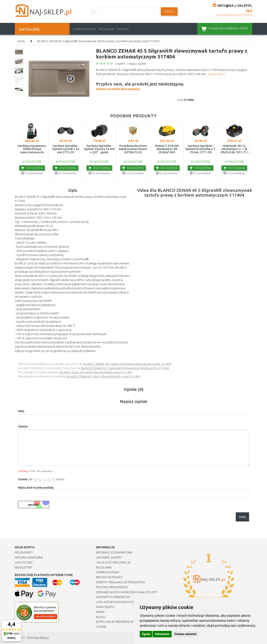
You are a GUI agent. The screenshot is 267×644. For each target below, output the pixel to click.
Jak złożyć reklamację (113, 562)
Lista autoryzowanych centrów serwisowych (130, 602)
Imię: (21, 411)
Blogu (101, 617)
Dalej (242, 517)
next (245, 149)
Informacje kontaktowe (114, 552)
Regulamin (106, 29)
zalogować (223, 15)
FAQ (249, 11)
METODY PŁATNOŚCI (109, 577)
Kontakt (123, 29)
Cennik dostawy (84, 29)
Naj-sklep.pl (41, 638)
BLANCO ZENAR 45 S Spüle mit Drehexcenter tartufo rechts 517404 (127, 364)
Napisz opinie (138, 64)
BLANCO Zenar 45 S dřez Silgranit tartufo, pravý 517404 (96, 372)
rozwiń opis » (217, 74)
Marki (100, 612)
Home (21, 41)
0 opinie (120, 64)
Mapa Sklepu (105, 607)
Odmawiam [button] (162, 634)
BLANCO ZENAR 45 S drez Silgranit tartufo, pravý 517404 (103, 376)
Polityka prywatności (112, 587)
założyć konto (242, 15)
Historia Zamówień (29, 557)
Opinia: (23, 426)
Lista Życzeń (24, 562)
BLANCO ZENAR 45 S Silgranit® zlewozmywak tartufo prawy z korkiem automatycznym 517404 (98, 41)
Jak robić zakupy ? (109, 557)
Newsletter (23, 567)
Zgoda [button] (146, 634)
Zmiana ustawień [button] (185, 634)
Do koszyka (32, 168)
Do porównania (32, 173)
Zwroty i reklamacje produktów (121, 582)
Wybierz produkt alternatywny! (140, 86)
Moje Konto (24, 552)
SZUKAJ (169, 11)
